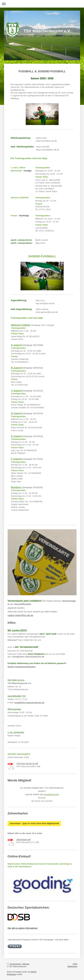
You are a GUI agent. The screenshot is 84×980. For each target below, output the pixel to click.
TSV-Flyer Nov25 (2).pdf (27, 764)
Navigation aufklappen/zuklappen (42, 4)
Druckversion (14, 964)
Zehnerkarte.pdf (23, 840)
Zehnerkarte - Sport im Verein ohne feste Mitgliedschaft (34, 823)
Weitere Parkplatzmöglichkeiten (22, 667)
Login (75, 964)
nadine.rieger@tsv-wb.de (20, 615)
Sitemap (26, 964)
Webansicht (72, 966)
